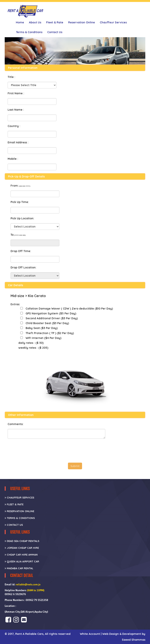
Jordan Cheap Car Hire (22, 548)
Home (20, 22)
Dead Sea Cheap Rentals (22, 541)
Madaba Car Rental (19, 568)
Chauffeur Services (113, 22)
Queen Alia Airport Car (22, 561)
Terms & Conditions (29, 32)
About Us (35, 22)
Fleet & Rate (55, 22)
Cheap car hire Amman (21, 555)
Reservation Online (82, 22)
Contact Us (55, 32)
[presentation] (37, 449)
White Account (90, 634)
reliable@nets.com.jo (28, 584)
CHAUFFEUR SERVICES (19, 498)
